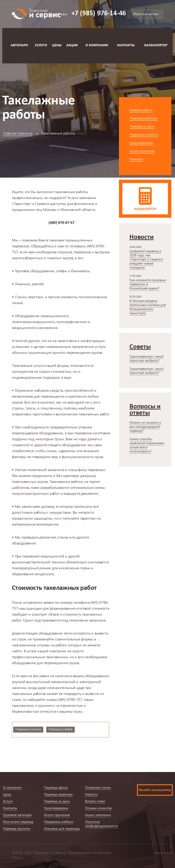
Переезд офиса (141, 110)
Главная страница (18, 133)
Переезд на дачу (142, 127)
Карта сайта (163, 853)
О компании (97, 45)
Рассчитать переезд (18, 822)
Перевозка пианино (28, 729)
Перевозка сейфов (60, 729)
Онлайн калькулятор (155, 790)
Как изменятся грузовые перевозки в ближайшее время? (148, 284)
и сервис (45, 13)
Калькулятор (156, 45)
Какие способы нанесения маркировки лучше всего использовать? (147, 445)
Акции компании (98, 815)
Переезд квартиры (143, 118)
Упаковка (136, 159)
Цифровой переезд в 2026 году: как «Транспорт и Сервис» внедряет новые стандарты (146, 259)
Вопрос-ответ (95, 801)
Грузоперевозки (141, 143)
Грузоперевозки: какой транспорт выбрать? (147, 359)
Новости (91, 795)
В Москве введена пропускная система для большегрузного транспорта (148, 307)
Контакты (126, 45)
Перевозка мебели (144, 135)
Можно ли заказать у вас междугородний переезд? (145, 427)
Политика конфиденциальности (102, 824)
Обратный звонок (145, 14)
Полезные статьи (98, 788)
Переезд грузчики (17, 829)
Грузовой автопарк (17, 815)
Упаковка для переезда (62, 829)
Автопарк (19, 45)
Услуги (41, 45)
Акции (72, 45)
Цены (57, 45)
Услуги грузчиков (142, 151)
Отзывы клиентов (98, 808)
